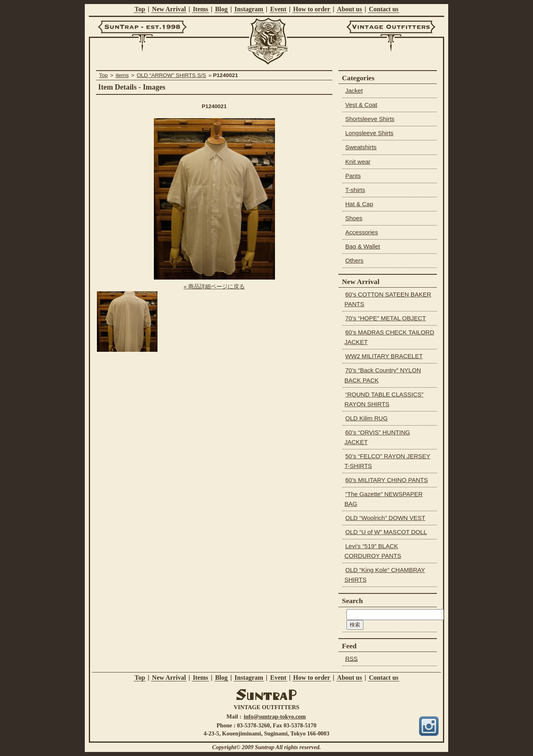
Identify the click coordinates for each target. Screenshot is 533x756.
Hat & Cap (359, 204)
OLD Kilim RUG (366, 418)
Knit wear (358, 162)
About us (350, 9)
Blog (221, 9)
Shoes (354, 218)
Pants (353, 176)
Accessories (362, 232)
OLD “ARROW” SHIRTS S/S (171, 75)
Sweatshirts (361, 147)
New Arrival (169, 9)
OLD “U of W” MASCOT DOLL (386, 532)
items (122, 75)
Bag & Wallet (363, 246)
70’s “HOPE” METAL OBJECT (386, 318)
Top (140, 9)
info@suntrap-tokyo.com (275, 716)
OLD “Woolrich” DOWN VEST (385, 518)
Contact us (383, 9)
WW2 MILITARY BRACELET (384, 356)
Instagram (249, 9)
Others (354, 260)
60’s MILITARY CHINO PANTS (387, 480)
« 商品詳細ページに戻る (214, 287)
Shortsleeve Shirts (370, 119)
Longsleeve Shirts (369, 133)
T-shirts (355, 190)
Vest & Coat (361, 105)
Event (278, 9)
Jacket (354, 91)
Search (353, 601)
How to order (312, 9)
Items (200, 9)
